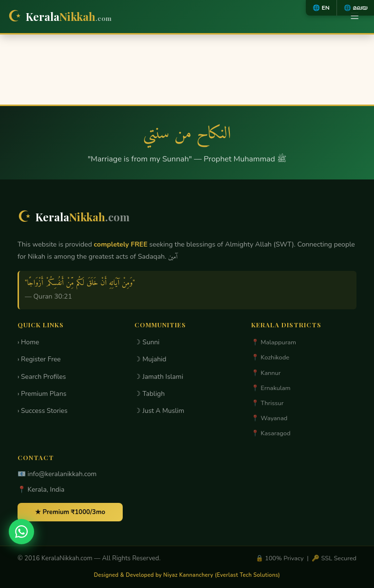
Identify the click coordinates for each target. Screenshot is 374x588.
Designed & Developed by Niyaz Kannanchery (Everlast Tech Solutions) (187, 575)
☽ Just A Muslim (159, 411)
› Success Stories (43, 411)
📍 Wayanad (269, 418)
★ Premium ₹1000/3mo (70, 512)
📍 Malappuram (274, 342)
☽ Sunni (147, 342)
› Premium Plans (42, 394)
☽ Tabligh (150, 394)
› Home (28, 342)
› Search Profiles (42, 377)
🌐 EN (321, 8)
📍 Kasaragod (271, 433)
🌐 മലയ (355, 8)
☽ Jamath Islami (159, 377)
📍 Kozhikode (270, 357)
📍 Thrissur (267, 403)
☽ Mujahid (150, 359)
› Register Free (39, 359)
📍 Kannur (266, 373)
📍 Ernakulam (271, 388)
